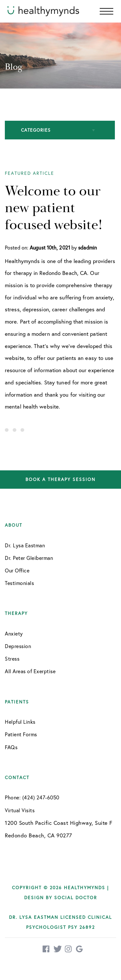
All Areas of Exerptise (30, 671)
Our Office (17, 570)
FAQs (11, 747)
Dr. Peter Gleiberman (29, 558)
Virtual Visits (20, 810)
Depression (18, 646)
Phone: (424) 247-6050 (32, 797)
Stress (12, 659)
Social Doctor (76, 897)
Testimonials (19, 583)
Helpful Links (20, 722)
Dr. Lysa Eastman (25, 545)
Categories (36, 130)
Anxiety (14, 633)
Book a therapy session (60, 480)
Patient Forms (21, 734)
